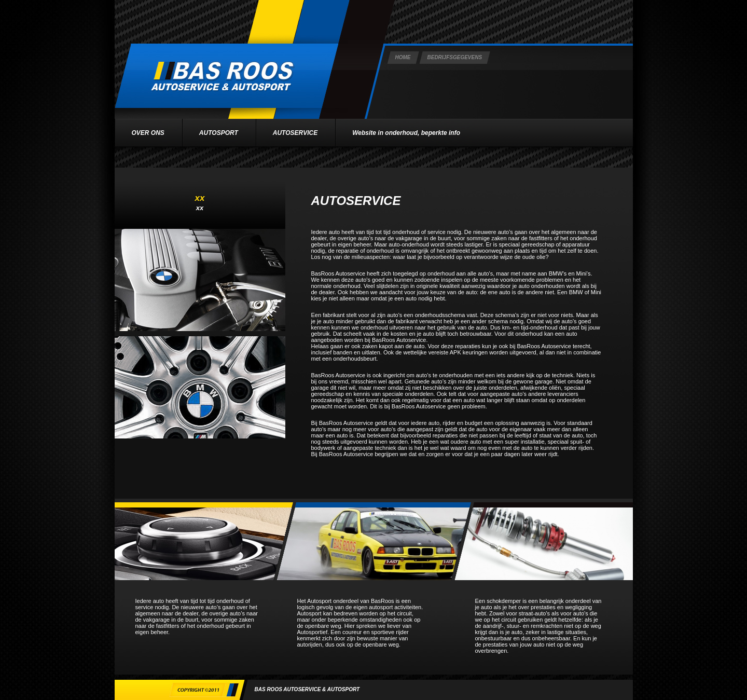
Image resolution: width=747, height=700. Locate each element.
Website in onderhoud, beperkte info (406, 133)
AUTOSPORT (219, 133)
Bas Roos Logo (226, 76)
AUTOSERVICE (295, 133)
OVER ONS (148, 133)
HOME (403, 57)
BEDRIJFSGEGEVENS (455, 57)
